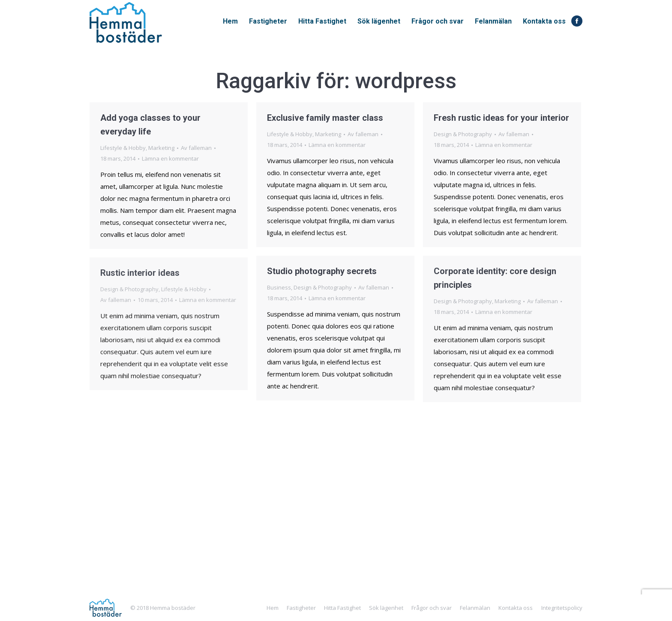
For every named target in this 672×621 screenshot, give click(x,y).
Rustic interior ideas (140, 273)
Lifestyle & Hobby (123, 148)
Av (196, 148)
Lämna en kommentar (170, 158)
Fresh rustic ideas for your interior (501, 118)
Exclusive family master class (325, 118)
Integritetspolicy (562, 608)
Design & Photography (463, 134)
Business (279, 287)
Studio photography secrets (322, 271)
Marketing (161, 148)
